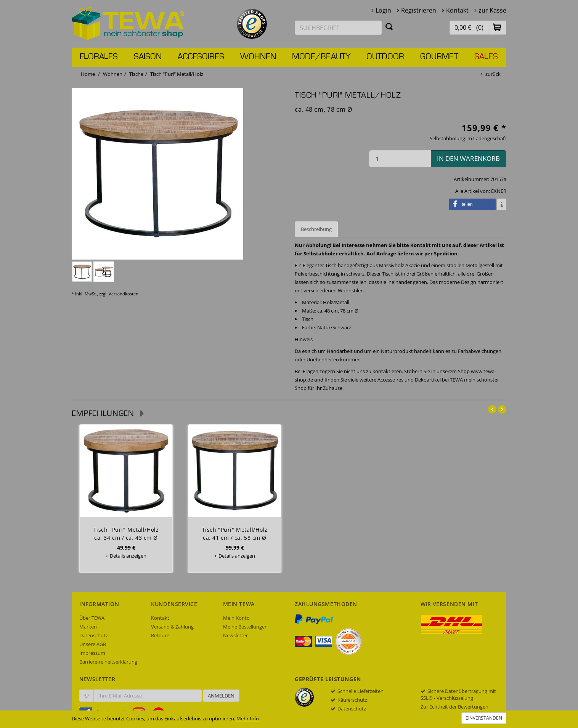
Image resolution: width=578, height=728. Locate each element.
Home (88, 74)
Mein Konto (236, 618)
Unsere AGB (93, 644)
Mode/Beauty (321, 57)
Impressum (92, 653)
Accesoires (201, 57)
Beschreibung (316, 229)
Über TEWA (92, 618)
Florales (99, 57)
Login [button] (383, 10)
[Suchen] (389, 26)
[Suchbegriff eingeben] (338, 28)
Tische (136, 74)
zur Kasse (492, 10)
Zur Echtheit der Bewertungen (454, 707)
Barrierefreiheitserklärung (108, 662)
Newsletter (235, 635)
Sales (486, 57)
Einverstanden (484, 718)
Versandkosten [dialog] (124, 294)
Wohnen (258, 57)
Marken (88, 627)
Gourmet (439, 57)
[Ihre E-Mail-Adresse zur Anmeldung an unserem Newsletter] (148, 696)
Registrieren (419, 10)
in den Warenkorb (468, 158)
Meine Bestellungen (245, 627)
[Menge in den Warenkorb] (400, 159)
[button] (497, 27)
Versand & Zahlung (172, 627)
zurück (493, 74)
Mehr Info (248, 718)
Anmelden (221, 696)
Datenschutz (94, 635)
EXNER (499, 191)
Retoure (160, 635)
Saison (148, 57)
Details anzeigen (128, 556)
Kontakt (457, 10)
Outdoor (385, 57)
